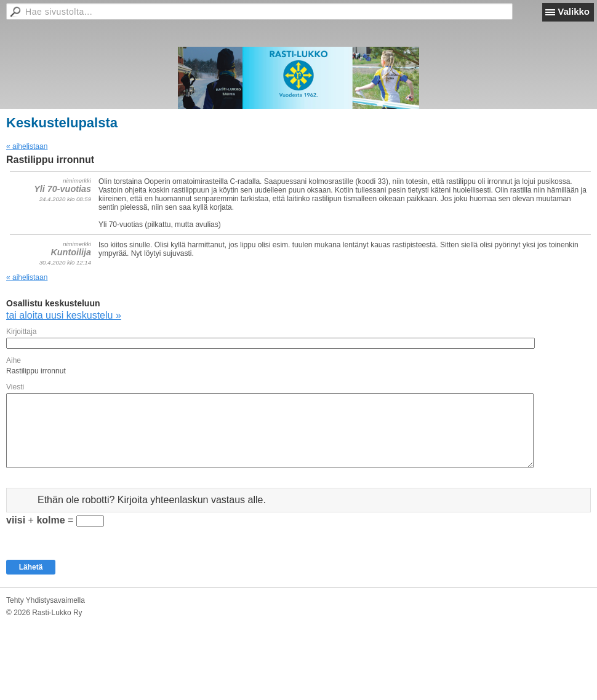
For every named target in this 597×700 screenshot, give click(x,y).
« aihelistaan (27, 146)
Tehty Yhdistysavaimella (46, 600)
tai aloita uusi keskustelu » (64, 315)
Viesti (15, 387)
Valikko (574, 11)
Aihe (14, 360)
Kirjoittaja (21, 332)
